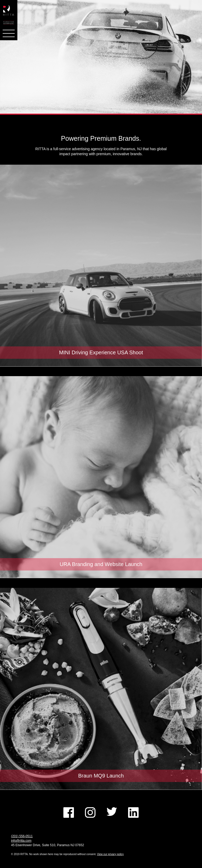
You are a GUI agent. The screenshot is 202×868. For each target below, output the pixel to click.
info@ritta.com (21, 841)
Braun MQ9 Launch (101, 776)
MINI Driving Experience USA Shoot (101, 352)
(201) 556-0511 (22, 836)
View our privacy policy (110, 854)
